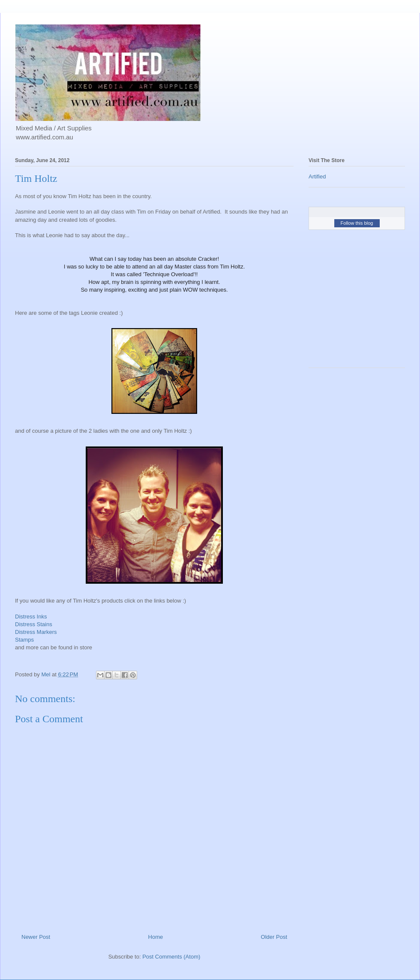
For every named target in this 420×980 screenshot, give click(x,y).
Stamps (24, 640)
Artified (317, 176)
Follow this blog (357, 223)
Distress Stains (34, 624)
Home (156, 937)
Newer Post (36, 937)
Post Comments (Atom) (171, 957)
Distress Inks (31, 617)
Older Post (274, 937)
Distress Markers (36, 632)
